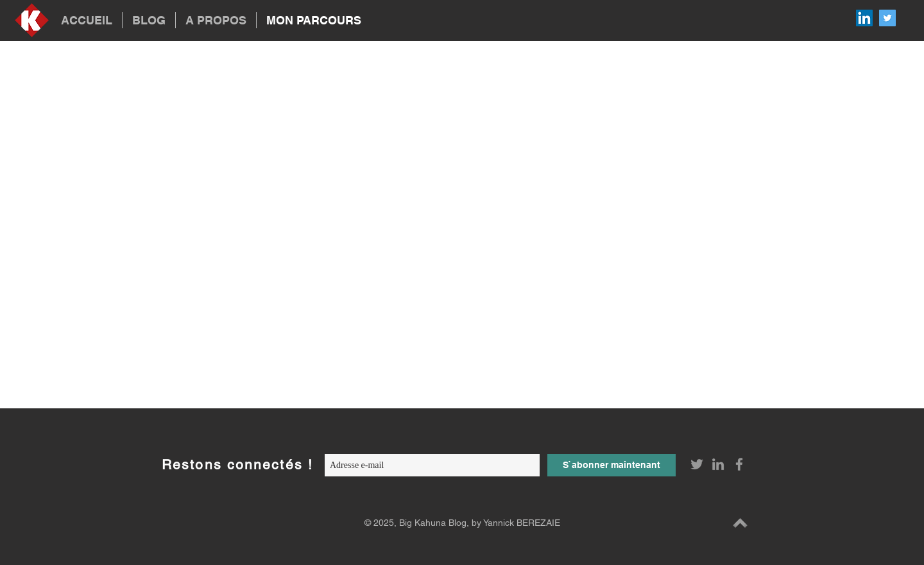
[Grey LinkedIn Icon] (718, 464)
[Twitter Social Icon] (887, 18)
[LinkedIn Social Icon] (864, 18)
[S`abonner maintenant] (612, 465)
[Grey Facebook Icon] (739, 464)
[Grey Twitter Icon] (697, 464)
